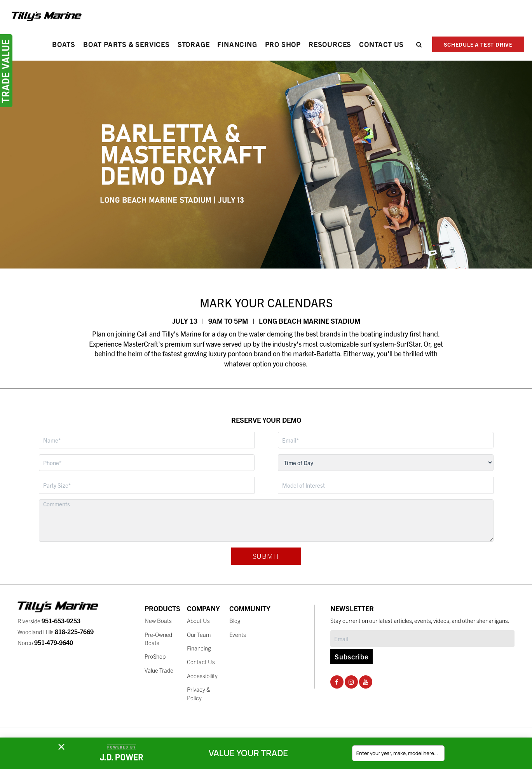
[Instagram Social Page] (351, 682)
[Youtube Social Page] (365, 682)
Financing (237, 44)
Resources (330, 44)
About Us (198, 620)
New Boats (158, 620)
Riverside (49, 621)
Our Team (199, 634)
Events (238, 634)
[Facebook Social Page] (337, 682)
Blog (235, 620)
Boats (64, 44)
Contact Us (381, 44)
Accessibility (202, 676)
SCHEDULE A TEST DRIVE (478, 44)
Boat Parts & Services (126, 44)
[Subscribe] (422, 639)
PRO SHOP (283, 44)
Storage (194, 44)
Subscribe (351, 657)
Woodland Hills (56, 632)
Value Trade (159, 670)
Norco (45, 643)
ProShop (155, 656)
